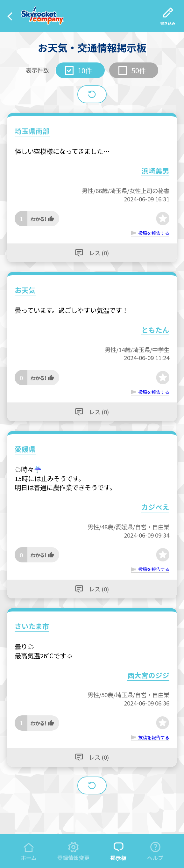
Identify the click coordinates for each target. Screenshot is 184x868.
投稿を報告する (154, 233)
